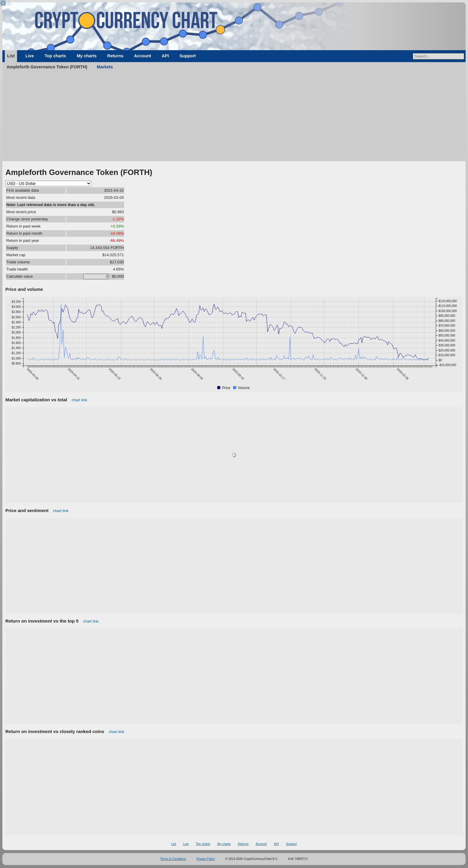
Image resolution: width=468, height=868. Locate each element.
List (11, 56)
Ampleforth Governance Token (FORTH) (47, 67)
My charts (87, 56)
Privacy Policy (206, 859)
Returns (115, 56)
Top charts (55, 56)
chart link (79, 400)
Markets (105, 67)
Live (30, 56)
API (165, 56)
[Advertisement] (234, 116)
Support (188, 56)
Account (143, 56)
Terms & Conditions (173, 859)
